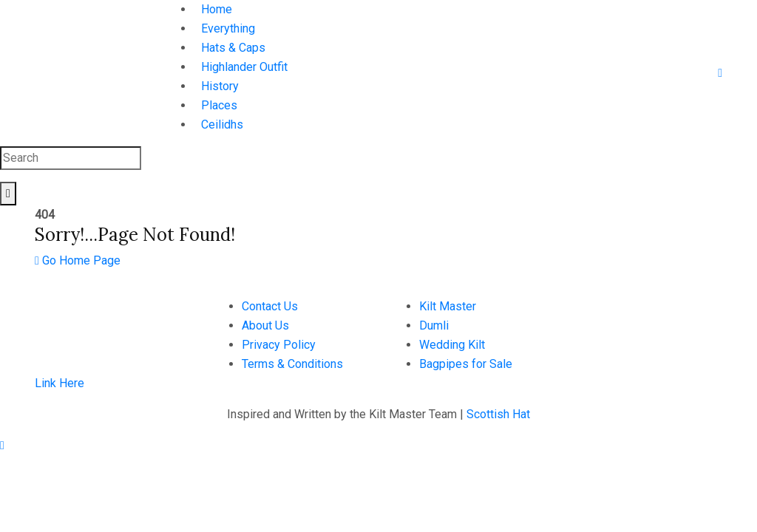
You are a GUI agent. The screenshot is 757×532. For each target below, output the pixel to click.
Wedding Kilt (452, 345)
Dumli (434, 325)
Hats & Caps (233, 48)
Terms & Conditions (292, 364)
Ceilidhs (222, 125)
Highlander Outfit (244, 67)
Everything (228, 28)
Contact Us (270, 306)
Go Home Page (78, 260)
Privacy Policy (279, 345)
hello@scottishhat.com (629, 325)
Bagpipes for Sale (466, 364)
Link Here (60, 383)
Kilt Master (448, 306)
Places (219, 105)
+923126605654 (614, 306)
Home (217, 9)
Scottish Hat (498, 414)
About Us (265, 325)
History (220, 86)
